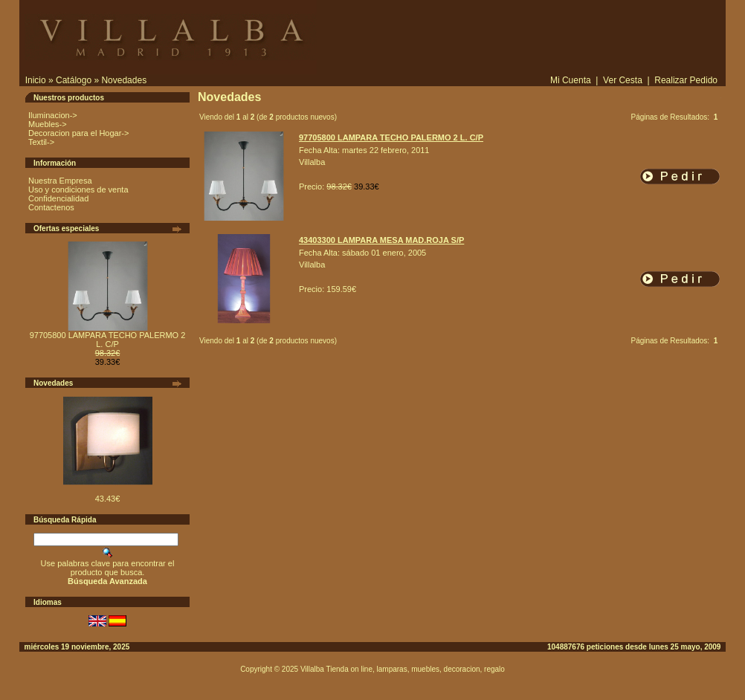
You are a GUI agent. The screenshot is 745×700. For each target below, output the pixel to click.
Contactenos (51, 207)
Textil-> (41, 142)
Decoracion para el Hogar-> (78, 133)
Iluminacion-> (53, 115)
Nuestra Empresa (60, 181)
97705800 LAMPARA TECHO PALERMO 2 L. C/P (108, 340)
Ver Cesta (623, 80)
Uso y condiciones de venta (78, 189)
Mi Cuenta (571, 80)
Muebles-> (48, 124)
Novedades (124, 80)
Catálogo (74, 80)
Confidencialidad (58, 198)
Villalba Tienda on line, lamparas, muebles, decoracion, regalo (403, 669)
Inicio (36, 80)
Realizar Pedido (686, 80)
